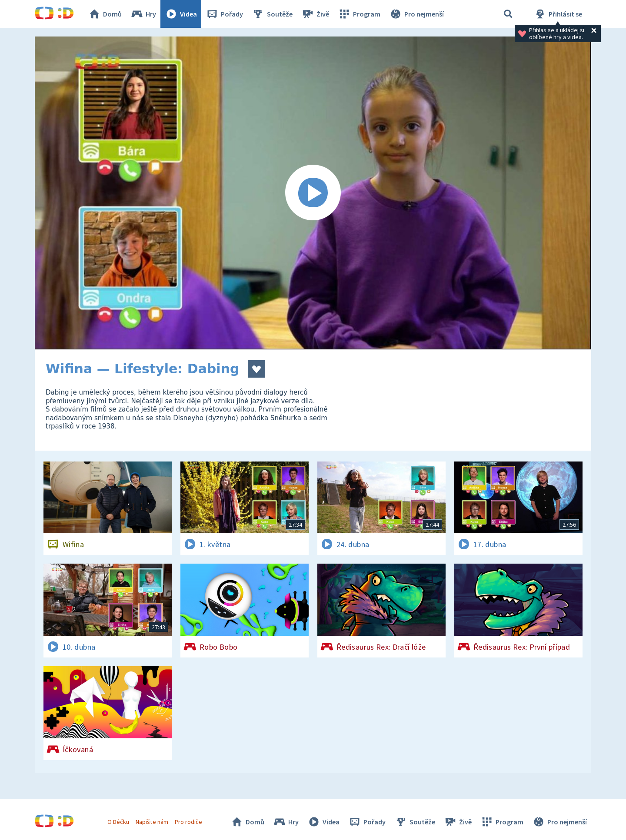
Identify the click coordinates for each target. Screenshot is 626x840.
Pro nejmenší (416, 14)
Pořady (224, 14)
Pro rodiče (188, 822)
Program (359, 14)
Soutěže (272, 14)
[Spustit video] (313, 193)
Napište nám (152, 822)
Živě (315, 14)
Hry (143, 14)
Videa (181, 14)
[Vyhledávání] (508, 14)
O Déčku (118, 822)
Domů (105, 14)
